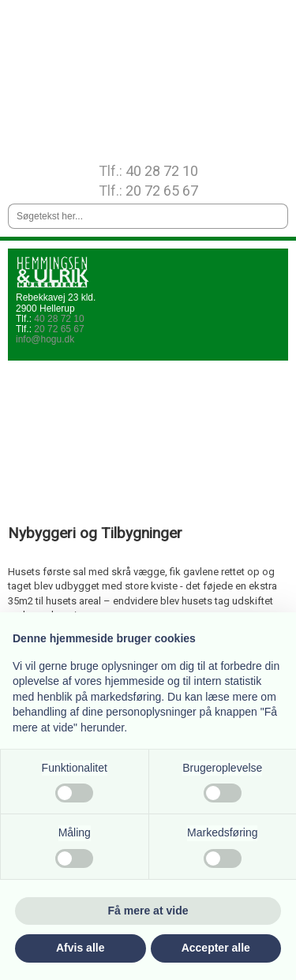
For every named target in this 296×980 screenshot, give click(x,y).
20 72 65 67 (162, 191)
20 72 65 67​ (59, 329)
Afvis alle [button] (80, 948)
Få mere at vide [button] (148, 911)
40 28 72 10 (162, 171)
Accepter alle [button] (216, 948)
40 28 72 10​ (59, 319)
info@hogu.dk (45, 339)
